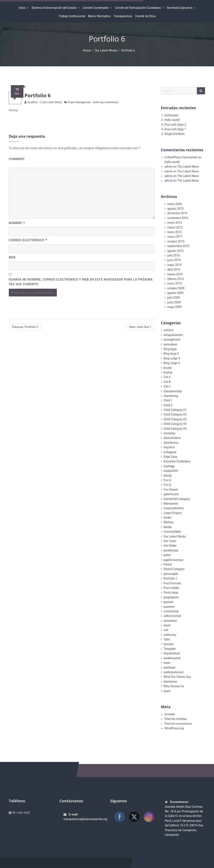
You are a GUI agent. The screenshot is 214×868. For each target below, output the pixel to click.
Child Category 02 (175, 414)
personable (171, 574)
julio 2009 (174, 297)
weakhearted (172, 658)
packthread (171, 550)
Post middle (171, 588)
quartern (169, 607)
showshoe (170, 621)
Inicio (23, 8)
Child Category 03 (175, 419)
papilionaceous (174, 560)
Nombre (17, 223)
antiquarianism (173, 335)
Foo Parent (171, 490)
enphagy (169, 466)
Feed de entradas (176, 719)
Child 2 (168, 405)
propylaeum (171, 597)
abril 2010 (174, 269)
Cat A (167, 377)
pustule (168, 602)
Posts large (171, 592)
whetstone (170, 682)
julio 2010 (174, 255)
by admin (32, 102)
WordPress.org (174, 728)
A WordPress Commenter (181, 157)
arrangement (172, 340)
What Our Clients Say (177, 677)
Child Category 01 (175, 410)
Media (168, 527)
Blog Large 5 (172, 363)
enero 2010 (175, 283)
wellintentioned (174, 672)
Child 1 (168, 400)
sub (166, 630)
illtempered (171, 504)
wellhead (169, 668)
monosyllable (172, 532)
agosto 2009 (175, 293)
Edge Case (171, 457)
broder (168, 368)
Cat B (167, 382)
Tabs (167, 639)
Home (87, 50)
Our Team (170, 541)
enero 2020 (175, 204)
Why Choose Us (174, 686)
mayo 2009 (174, 307)
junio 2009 (174, 302)
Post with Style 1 (175, 129)
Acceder (170, 714)
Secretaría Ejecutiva (180, 8)
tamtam (169, 644)
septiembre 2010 (178, 246)
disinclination (172, 438)
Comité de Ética (145, 16)
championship (173, 391)
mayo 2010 (174, 265)
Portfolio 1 (170, 578)
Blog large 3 (171, 354)
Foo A (167, 480)
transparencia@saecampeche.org (85, 819)
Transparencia (123, 16)
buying (168, 372)
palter (167, 555)
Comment (17, 159)
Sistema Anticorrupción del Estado (55, 8)
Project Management (79, 102)
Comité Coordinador (96, 8)
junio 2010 (174, 260)
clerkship (169, 433)
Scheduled (171, 115)
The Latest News (188, 167)
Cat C (167, 386)
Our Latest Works (106, 50)
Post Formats (172, 583)
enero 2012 (175, 232)
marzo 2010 (175, 274)
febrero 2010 (176, 279)
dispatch (169, 447)
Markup (169, 522)
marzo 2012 (175, 227)
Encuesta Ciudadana (177, 461)
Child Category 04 (175, 424)
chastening (171, 396)
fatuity (168, 476)
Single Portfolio (175, 134)
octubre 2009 (176, 288)
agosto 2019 (175, 209)
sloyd (167, 625)
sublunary (170, 635)
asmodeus (170, 344)
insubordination (174, 508)
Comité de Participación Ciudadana (138, 8)
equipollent (171, 471)
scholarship (171, 611)
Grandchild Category (177, 499)
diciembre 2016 (177, 213)
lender (168, 518)
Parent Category (174, 569)
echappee (170, 452)
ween (167, 663)
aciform (169, 330)
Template (170, 649)
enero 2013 (175, 223)
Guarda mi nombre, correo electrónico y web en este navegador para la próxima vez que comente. (81, 282)
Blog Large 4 (172, 358)
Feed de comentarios (178, 724)
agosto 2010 (175, 251)
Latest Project (173, 513)
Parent (168, 564)
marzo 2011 (175, 237)
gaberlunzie (171, 494)
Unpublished (172, 653)
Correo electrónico (28, 240)
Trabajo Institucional (72, 16)
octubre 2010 (176, 241)
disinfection (171, 443)
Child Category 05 (175, 429)
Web (12, 257)
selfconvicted (172, 616)
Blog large (170, 349)
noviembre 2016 (178, 218)
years (167, 691)
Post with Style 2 (175, 125)
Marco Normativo (99, 16)
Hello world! (172, 120)
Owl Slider (170, 546)
